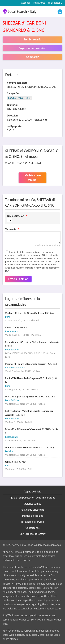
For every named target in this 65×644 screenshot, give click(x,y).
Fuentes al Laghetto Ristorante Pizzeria (26, 364)
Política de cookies (32, 516)
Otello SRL (11, 462)
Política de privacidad (33, 510)
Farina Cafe (12, 328)
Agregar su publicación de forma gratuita (32, 498)
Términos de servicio (32, 522)
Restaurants (11, 331)
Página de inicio (32, 492)
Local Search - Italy (22, 11)
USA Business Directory (32, 534)
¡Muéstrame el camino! (33, 178)
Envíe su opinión (18, 279)
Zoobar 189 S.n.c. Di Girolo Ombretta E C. (28, 313)
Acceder (26, 3)
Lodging (9, 451)
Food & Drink (16, 98)
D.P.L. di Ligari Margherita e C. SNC (25, 397)
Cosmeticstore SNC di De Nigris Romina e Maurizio (32, 342)
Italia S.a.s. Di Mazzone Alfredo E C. (25, 448)
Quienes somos (32, 504)
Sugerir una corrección (32, 48)
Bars (28, 98)
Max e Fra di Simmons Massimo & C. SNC (28, 429)
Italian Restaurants (15, 368)
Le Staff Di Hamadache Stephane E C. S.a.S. (29, 378)
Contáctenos (32, 528)
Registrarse (39, 3)
